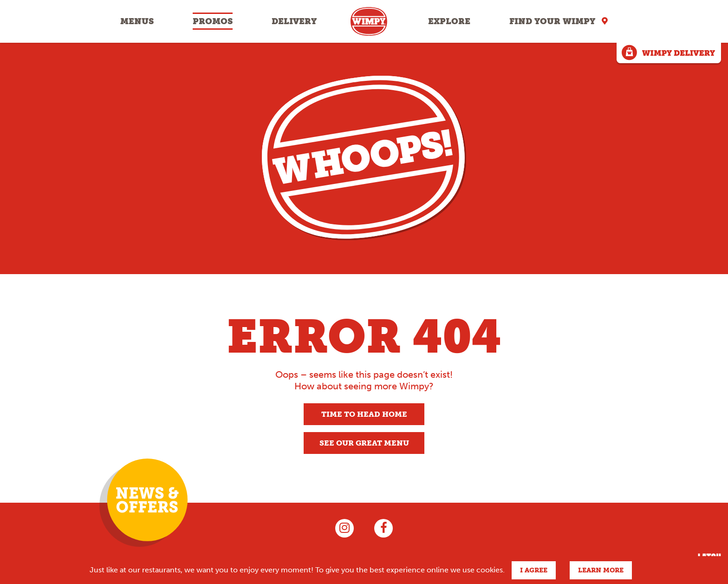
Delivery (294, 21)
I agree (534, 570)
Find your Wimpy (552, 21)
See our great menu (364, 443)
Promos (213, 21)
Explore (449, 21)
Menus (137, 21)
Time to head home (364, 414)
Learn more (601, 570)
